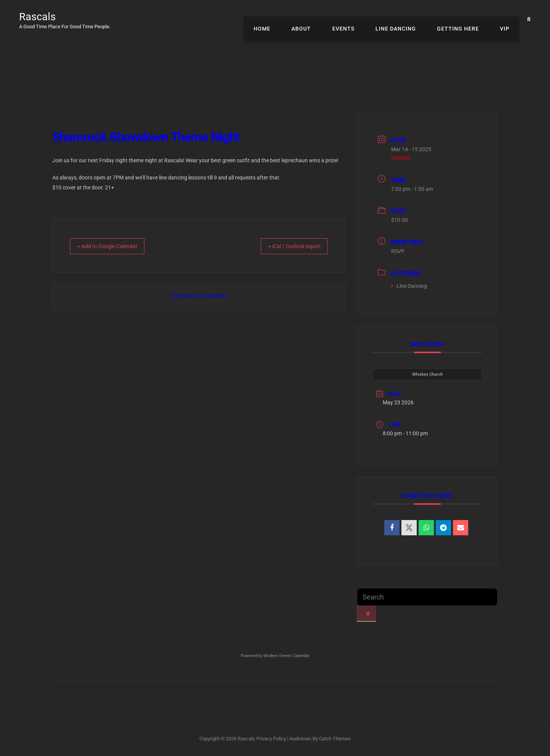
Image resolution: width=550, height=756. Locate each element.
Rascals (41, 16)
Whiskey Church (427, 374)
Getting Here (464, 19)
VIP (507, 19)
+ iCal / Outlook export (288, 246)
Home (286, 19)
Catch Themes (335, 739)
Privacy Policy (271, 739)
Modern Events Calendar (287, 656)
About (321, 19)
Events (358, 19)
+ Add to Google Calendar (114, 246)
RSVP (398, 251)
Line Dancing (406, 19)
